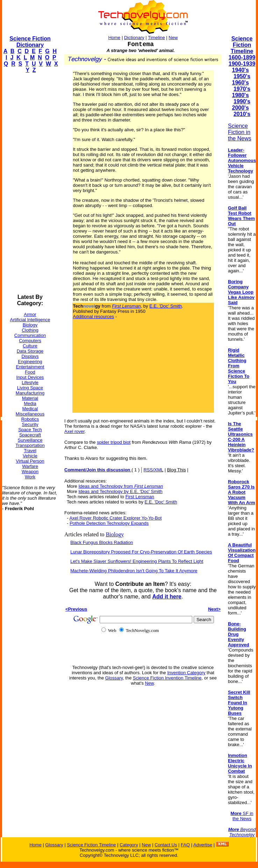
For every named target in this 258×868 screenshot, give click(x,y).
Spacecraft (30, 435)
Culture (30, 346)
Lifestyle (30, 382)
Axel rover (74, 431)
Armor (30, 314)
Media (30, 403)
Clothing (30, 330)
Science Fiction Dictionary (30, 42)
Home (114, 38)
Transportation (30, 445)
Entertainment (30, 367)
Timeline (156, 38)
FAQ (185, 845)
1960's (240, 83)
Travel (30, 451)
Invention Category (186, 673)
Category (129, 845)
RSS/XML (153, 470)
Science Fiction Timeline (242, 45)
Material (30, 398)
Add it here (167, 597)
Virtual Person (30, 461)
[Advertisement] (30, 184)
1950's (242, 76)
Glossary (114, 678)
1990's (242, 101)
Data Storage (30, 351)
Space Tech (30, 430)
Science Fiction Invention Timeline (167, 678)
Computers (30, 341)
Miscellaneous (30, 414)
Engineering (30, 362)
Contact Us (166, 845)
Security (30, 424)
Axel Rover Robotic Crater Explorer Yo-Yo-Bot (115, 518)
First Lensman (140, 497)
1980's (240, 95)
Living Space (30, 388)
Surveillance (30, 440)
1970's (242, 89)
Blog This (177, 470)
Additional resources (94, 317)
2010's (242, 114)
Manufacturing (30, 393)
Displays (30, 356)
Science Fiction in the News (240, 132)
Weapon (30, 472)
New (173, 38)
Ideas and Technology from (121, 486)
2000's (240, 108)
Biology (30, 325)
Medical (30, 409)
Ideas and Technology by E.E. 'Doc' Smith (120, 491)
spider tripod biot (114, 442)
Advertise (203, 845)
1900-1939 (242, 64)
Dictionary (134, 38)
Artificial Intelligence (30, 320)
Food (30, 372)
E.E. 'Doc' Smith (166, 306)
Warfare (30, 466)
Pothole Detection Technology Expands (109, 523)
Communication (30, 335)
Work (30, 477)
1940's (240, 70)
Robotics (30, 419)
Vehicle (30, 456)
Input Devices (30, 377)
